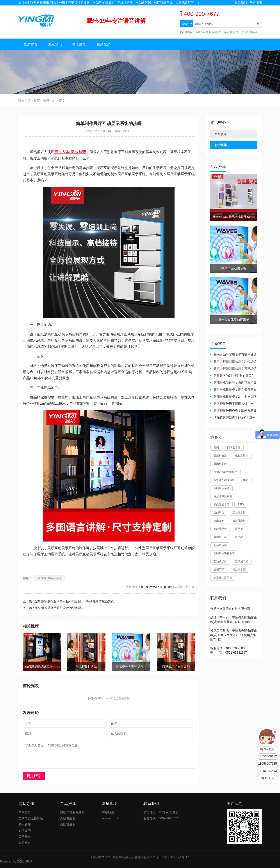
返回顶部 (268, 778)
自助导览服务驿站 (208, 32)
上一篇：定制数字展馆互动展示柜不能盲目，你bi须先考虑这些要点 (69, 601)
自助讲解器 (68, 824)
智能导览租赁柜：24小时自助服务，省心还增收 (234, 397)
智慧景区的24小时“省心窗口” (233, 376)
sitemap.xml (110, 818)
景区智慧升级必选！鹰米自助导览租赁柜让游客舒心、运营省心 (233, 411)
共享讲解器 (250, 32)
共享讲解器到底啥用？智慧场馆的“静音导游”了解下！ (233, 369)
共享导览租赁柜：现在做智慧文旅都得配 (233, 390)
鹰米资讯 (55, 44)
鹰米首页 (30, 44)
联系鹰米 (103, 44)
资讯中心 (49, 101)
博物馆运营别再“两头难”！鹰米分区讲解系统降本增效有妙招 (233, 418)
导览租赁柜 (231, 32)
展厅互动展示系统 (50, 578)
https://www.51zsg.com (157, 587)
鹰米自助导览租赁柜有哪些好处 (235, 355)
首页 (37, 101)
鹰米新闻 (25, 824)
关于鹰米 (79, 44)
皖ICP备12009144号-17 (173, 857)
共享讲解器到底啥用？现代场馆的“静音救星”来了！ (233, 362)
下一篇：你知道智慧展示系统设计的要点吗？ (54, 608)
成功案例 (25, 831)
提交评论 (34, 776)
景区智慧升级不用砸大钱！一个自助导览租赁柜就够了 (233, 404)
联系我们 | (242, 3)
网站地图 (256, 3)
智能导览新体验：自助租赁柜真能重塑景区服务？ (233, 383)
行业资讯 (221, 145)
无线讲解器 (68, 818)
